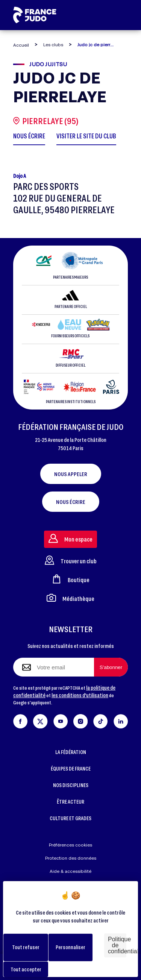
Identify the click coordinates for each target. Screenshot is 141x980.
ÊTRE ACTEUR (70, 802)
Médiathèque (70, 598)
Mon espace (70, 538)
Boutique (71, 579)
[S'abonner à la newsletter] (111, 667)
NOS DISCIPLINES (71, 785)
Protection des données (71, 858)
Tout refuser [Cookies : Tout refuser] (26, 947)
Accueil (21, 45)
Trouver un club (71, 560)
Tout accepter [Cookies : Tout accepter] (26, 969)
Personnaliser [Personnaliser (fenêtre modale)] (70, 947)
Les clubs (53, 45)
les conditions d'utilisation (80, 695)
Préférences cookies (70, 845)
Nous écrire (71, 502)
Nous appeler (71, 474)
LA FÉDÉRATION (71, 752)
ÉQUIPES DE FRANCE (71, 768)
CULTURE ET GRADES (70, 818)
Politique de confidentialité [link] (117, 945)
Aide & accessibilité (70, 871)
